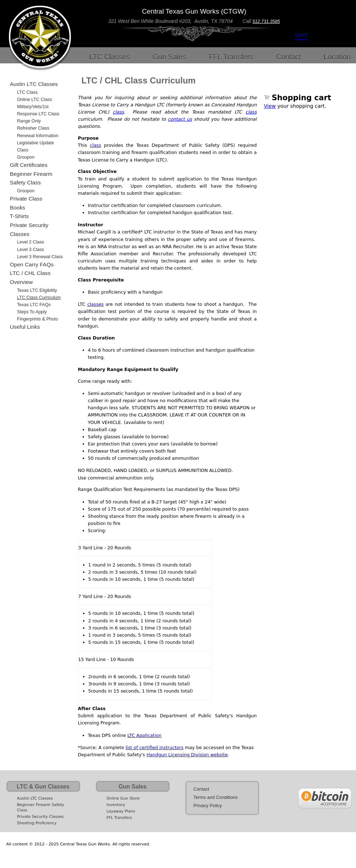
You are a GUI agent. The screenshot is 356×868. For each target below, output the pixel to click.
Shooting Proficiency (37, 823)
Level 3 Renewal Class (40, 257)
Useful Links (25, 327)
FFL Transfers (231, 57)
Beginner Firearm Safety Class (31, 178)
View (270, 106)
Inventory (116, 805)
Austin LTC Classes (34, 84)
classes (96, 304)
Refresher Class (33, 128)
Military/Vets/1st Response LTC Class (38, 110)
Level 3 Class (31, 250)
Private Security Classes (29, 230)
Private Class (26, 199)
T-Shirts (19, 216)
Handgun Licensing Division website (187, 755)
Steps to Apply (32, 312)
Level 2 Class (31, 242)
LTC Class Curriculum (39, 298)
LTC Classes (110, 57)
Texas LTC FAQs (34, 305)
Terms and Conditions (216, 797)
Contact (289, 57)
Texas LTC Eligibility (37, 290)
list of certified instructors (155, 748)
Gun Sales (169, 57)
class (118, 112)
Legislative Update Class (36, 146)
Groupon (26, 157)
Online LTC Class (35, 100)
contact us (180, 119)
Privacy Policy (208, 806)
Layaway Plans (121, 811)
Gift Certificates (29, 165)
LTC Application (144, 735)
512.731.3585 (266, 21)
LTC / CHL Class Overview (30, 278)
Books (18, 208)
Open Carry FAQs (32, 264)
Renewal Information (38, 136)
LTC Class (28, 92)
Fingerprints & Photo (38, 319)
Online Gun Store (123, 798)
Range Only (29, 121)
